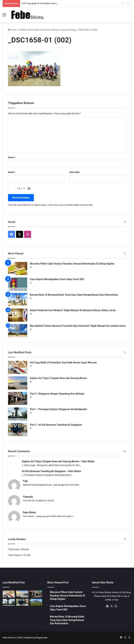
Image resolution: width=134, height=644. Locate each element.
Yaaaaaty (28, 497)
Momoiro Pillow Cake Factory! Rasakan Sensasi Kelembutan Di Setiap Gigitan (72, 264)
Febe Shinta (29, 512)
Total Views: (14, 549)
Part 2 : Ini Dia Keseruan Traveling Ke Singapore (56, 425)
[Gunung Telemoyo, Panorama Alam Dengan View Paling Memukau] (36, 602)
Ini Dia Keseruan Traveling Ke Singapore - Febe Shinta (51, 471)
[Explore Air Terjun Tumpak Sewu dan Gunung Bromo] (18, 383)
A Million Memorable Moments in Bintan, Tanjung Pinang (47, 30)
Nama (12, 157)
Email (12, 172)
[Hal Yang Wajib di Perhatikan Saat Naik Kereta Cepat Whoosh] (18, 367)
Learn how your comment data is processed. (70, 205)
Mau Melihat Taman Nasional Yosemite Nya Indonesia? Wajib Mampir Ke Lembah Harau (78, 326)
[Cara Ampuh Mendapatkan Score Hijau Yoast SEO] (18, 284)
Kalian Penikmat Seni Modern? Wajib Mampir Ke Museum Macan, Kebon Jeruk (73, 310)
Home (12, 30)
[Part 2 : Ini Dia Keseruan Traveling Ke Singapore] (18, 430)
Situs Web (75, 172)
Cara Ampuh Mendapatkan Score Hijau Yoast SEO (57, 279)
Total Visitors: (15, 555)
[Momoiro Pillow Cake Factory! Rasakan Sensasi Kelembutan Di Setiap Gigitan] (18, 268)
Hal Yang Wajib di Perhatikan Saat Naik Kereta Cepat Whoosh (63, 363)
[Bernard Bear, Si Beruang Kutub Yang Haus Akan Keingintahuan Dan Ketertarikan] (18, 300)
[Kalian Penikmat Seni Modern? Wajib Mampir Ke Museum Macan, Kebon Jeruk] (18, 315)
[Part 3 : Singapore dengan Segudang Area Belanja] (18, 398)
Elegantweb (41, 638)
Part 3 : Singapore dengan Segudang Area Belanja (57, 394)
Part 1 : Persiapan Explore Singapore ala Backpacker (59, 409)
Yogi (25, 481)
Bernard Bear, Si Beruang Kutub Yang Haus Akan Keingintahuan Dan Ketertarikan (74, 295)
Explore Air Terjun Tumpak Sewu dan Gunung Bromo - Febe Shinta (58, 461)
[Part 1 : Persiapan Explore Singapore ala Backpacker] (18, 414)
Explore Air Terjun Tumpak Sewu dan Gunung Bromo (58, 378)
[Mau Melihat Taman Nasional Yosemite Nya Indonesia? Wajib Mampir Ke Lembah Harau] (18, 331)
